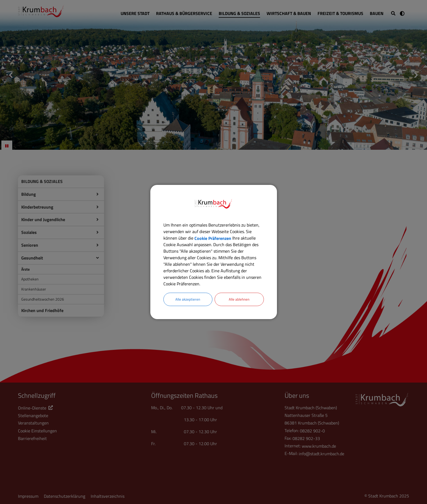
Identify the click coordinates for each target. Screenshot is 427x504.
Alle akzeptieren (188, 300)
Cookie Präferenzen (213, 238)
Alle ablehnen (239, 300)
